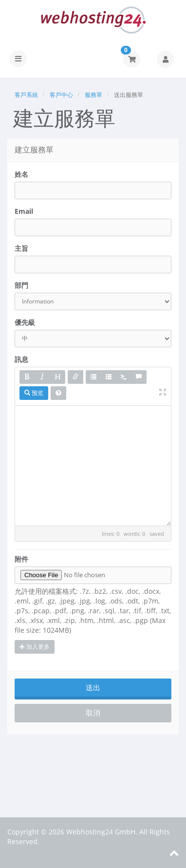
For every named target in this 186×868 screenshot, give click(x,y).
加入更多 (35, 647)
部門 (21, 285)
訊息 (21, 359)
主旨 (21, 248)
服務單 (93, 95)
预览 (34, 393)
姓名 (21, 174)
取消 (93, 713)
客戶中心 (61, 95)
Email (24, 211)
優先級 (25, 322)
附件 (21, 559)
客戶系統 (26, 95)
